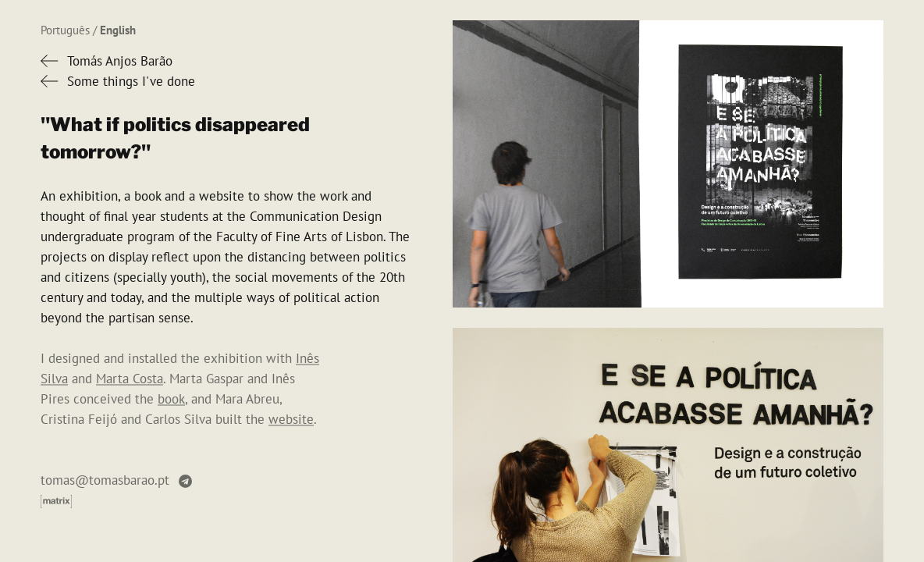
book (171, 399)
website (291, 419)
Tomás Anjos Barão (120, 61)
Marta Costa (130, 379)
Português (65, 30)
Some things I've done (131, 81)
